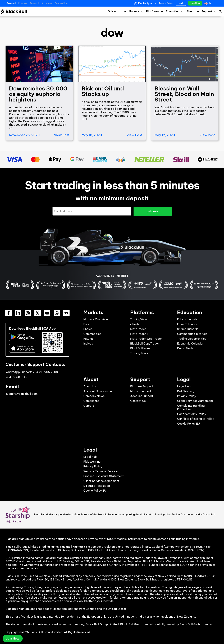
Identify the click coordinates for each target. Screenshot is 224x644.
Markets (134, 11)
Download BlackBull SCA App (32, 329)
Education (173, 11)
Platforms (153, 11)
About (190, 11)
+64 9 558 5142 (16, 377)
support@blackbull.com (22, 394)
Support (207, 11)
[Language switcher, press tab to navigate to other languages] (209, 3)
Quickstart (115, 11)
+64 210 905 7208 (45, 372)
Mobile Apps (145, 3)
